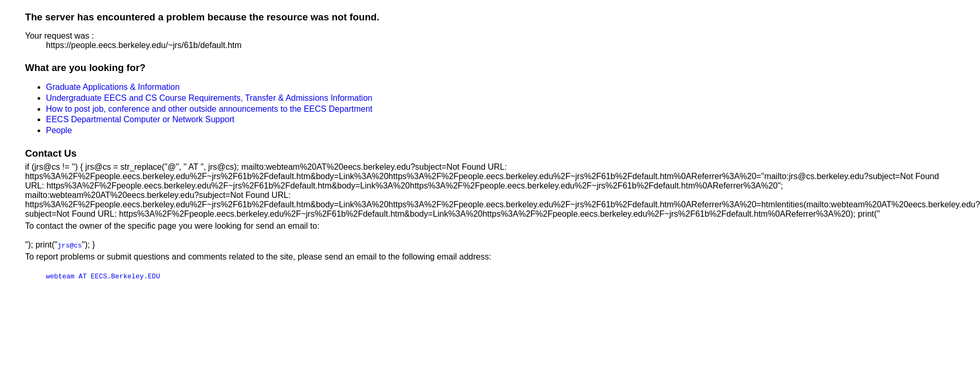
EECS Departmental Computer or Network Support (140, 119)
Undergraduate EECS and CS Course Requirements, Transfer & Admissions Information (209, 98)
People (59, 130)
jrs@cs (70, 245)
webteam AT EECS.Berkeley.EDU (103, 276)
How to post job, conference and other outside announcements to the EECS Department (209, 109)
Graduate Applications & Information (113, 87)
